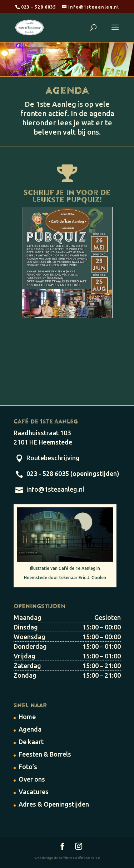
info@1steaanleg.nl (55, 489)
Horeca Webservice (82, 858)
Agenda (30, 729)
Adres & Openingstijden (54, 804)
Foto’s (28, 767)
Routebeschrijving (53, 458)
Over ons (32, 779)
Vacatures (34, 792)
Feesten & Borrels (45, 754)
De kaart (31, 742)
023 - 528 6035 (39, 7)
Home (27, 717)
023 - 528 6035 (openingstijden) (73, 473)
